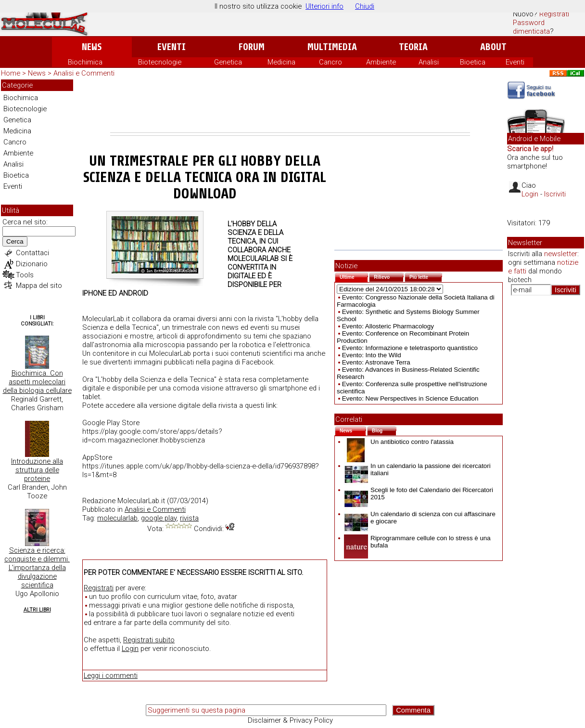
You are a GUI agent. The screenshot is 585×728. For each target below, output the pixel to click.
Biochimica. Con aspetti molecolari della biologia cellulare (37, 382)
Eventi (172, 47)
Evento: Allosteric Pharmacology (388, 326)
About (493, 47)
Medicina (281, 62)
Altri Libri (37, 610)
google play (159, 518)
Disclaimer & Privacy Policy (290, 720)
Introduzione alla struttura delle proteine (37, 470)
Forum (251, 47)
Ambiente (381, 62)
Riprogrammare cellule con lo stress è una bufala (417, 542)
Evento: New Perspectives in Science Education (410, 398)
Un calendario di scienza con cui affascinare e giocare (420, 518)
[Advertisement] (290, 106)
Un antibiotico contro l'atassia (399, 442)
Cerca (15, 241)
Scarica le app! (530, 149)
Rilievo (389, 276)
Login (130, 649)
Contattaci (32, 253)
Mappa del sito (39, 286)
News (92, 47)
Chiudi (365, 6)
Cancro (331, 62)
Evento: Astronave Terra (376, 362)
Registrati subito (149, 640)
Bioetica (473, 62)
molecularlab (117, 518)
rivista (189, 518)
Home (11, 73)
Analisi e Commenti (84, 73)
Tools (25, 275)
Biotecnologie (160, 62)
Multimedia (332, 47)
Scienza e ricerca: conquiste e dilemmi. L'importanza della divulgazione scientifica (37, 568)
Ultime (354, 276)
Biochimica (85, 62)
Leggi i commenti (111, 676)
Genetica (228, 62)
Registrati (554, 14)
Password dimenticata (531, 27)
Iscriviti (555, 194)
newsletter (561, 254)
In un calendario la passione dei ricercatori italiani (417, 469)
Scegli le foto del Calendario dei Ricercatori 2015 (419, 494)
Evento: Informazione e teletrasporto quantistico (410, 348)
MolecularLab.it (141, 501)
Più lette (426, 276)
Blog (384, 430)
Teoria (413, 47)
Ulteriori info (324, 6)
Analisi (429, 62)
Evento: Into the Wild (372, 355)
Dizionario (32, 264)
